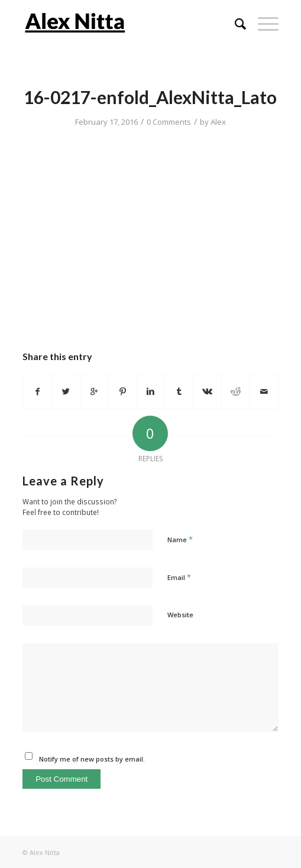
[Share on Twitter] (66, 391)
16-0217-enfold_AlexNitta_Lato (150, 97)
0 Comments (169, 122)
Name (180, 539)
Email (179, 577)
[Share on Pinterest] (123, 391)
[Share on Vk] (207, 391)
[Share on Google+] (94, 391)
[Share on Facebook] (37, 391)
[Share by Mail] (264, 391)
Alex (218, 122)
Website (180, 615)
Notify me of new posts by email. (92, 759)
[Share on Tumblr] (179, 391)
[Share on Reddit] (236, 391)
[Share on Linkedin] (151, 391)
